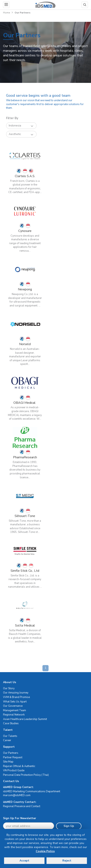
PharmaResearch (25, 457)
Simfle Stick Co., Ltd (25, 571)
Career (7, 740)
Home (6, 13)
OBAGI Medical (25, 403)
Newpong (25, 289)
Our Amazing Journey (16, 693)
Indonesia (21, 126)
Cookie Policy (45, 851)
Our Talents (10, 736)
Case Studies (11, 723)
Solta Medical (25, 625)
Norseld (25, 344)
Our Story (9, 688)
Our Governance (13, 706)
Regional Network (14, 715)
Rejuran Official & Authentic (19, 766)
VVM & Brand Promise (16, 697)
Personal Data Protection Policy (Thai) (26, 775)
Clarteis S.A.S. (25, 176)
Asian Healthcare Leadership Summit (25, 719)
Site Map (8, 762)
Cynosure (25, 231)
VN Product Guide (14, 770)
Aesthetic (21, 134)
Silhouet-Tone (25, 516)
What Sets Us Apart (15, 702)
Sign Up (69, 826)
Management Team (15, 710)
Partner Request (13, 757)
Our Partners (11, 753)
